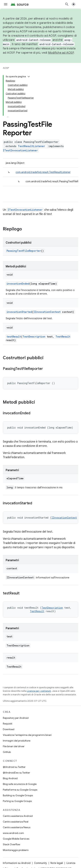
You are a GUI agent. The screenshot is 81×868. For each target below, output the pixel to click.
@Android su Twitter (14, 767)
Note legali (57, 863)
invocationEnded (18, 284)
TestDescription (34, 337)
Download (9, 729)
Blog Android (10, 778)
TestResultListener (31, 146)
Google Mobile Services (16, 839)
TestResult (63, 337)
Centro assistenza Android (18, 816)
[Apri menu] (6, 4)
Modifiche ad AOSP (61, 53)
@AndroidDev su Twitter (16, 773)
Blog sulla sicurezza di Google (20, 784)
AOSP (6, 68)
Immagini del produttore (17, 741)
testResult (14, 337)
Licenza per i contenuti (39, 691)
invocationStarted (19, 312)
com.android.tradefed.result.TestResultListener (43, 172)
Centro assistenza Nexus (17, 827)
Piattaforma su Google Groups (20, 790)
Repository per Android (16, 718)
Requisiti (8, 724)
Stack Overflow (12, 844)
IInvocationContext (47, 312)
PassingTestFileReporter (24, 251)
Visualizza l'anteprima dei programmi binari (27, 735)
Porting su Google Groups (17, 801)
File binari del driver (14, 746)
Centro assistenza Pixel (16, 822)
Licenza (71, 863)
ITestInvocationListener (20, 150)
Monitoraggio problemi (16, 850)
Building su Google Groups (18, 795)
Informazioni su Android (17, 863)
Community (40, 863)
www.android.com (13, 833)
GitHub (7, 752)
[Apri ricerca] (67, 4)
